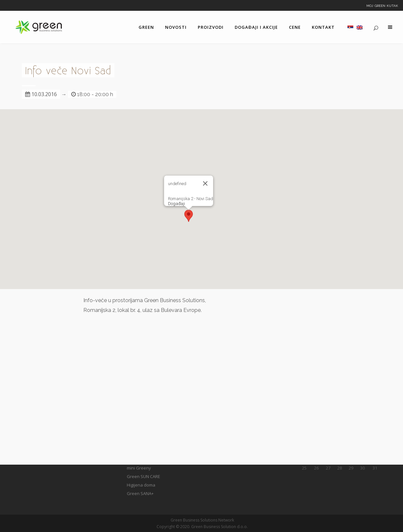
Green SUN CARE (143, 476)
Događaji (176, 204)
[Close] (205, 183)
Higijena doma (141, 485)
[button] (189, 216)
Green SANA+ (140, 493)
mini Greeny (139, 468)
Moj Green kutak (382, 5)
